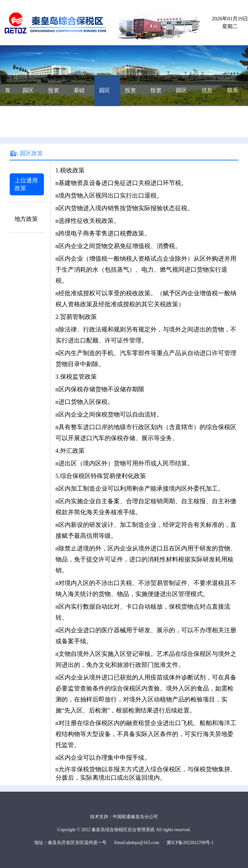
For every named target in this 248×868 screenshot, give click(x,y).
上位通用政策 (26, 184)
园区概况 (28, 97)
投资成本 (156, 97)
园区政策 (105, 97)
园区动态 (181, 97)
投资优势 (54, 97)
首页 (8, 97)
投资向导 (130, 97)
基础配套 (79, 97)
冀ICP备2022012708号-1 (190, 843)
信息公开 (207, 97)
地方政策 (26, 219)
